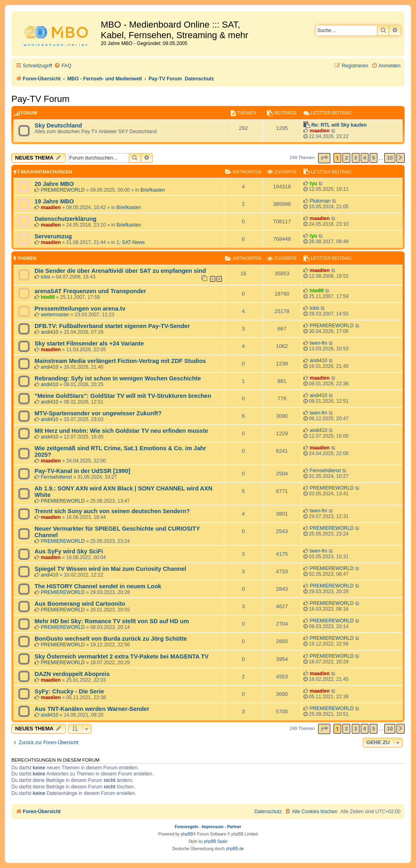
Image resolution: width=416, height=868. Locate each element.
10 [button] (390, 158)
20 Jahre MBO (54, 184)
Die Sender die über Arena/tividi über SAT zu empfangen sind (120, 271)
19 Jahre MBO (54, 201)
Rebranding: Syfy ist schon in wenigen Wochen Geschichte (118, 378)
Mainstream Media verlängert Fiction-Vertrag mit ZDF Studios (120, 361)
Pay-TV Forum (40, 99)
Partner (234, 827)
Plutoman (320, 201)
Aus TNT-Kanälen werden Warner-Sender (92, 709)
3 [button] (356, 158)
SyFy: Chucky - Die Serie (69, 691)
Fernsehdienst (56, 477)
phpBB (187, 834)
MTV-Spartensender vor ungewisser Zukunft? (98, 413)
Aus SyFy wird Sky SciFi (69, 551)
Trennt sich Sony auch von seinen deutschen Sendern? (112, 511)
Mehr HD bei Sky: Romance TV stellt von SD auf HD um (112, 621)
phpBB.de (235, 849)
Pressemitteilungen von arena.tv (80, 309)
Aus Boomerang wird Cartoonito (80, 604)
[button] (324, 158)
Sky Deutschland (58, 125)
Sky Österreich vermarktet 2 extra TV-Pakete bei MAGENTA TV (121, 656)
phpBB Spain (216, 841)
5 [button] (374, 158)
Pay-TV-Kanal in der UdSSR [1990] (82, 471)
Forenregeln (186, 827)
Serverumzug (53, 236)
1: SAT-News (131, 242)
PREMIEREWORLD (63, 190)
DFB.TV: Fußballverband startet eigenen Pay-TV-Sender (112, 326)
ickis (45, 277)
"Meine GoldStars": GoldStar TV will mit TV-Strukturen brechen (123, 396)
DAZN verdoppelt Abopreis (72, 674)
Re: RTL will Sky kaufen (339, 125)
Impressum (213, 827)
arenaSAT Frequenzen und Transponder (90, 291)
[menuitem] (63, 66)
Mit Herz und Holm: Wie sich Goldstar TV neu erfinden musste (121, 431)
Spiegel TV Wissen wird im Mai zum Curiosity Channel (110, 569)
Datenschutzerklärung (65, 219)
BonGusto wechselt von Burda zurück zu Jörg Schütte (111, 639)
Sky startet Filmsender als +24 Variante (89, 343)
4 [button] (365, 158)
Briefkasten (153, 190)
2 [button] (346, 158)
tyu (313, 184)
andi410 (49, 332)
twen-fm (318, 343)
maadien (320, 131)
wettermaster (55, 315)
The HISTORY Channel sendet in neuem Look (98, 586)
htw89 (48, 297)
